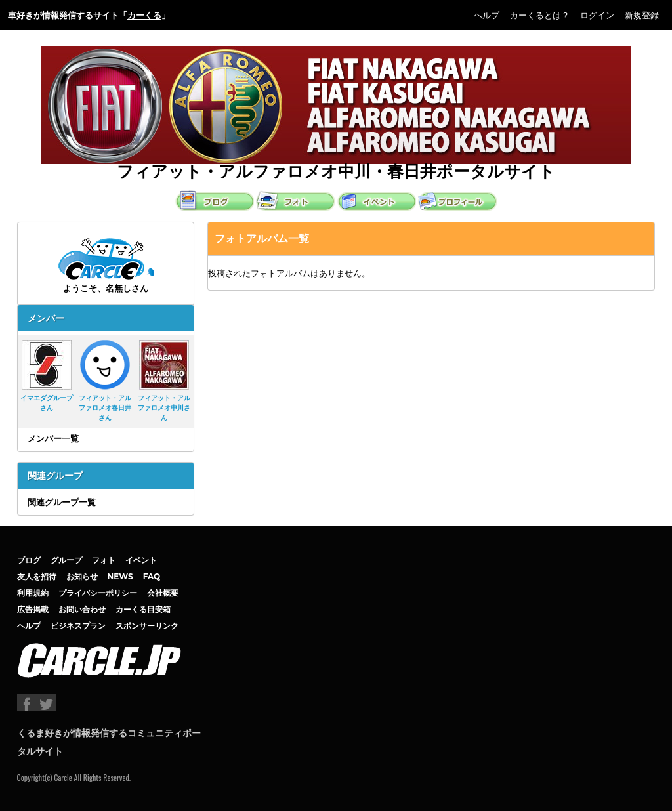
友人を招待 (37, 576)
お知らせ (82, 576)
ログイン (597, 15)
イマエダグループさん (47, 376)
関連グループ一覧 (62, 502)
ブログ (29, 560)
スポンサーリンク (147, 626)
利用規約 (33, 593)
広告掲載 (33, 609)
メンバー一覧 (53, 438)
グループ (66, 560)
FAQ (152, 576)
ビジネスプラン (78, 626)
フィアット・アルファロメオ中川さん (164, 381)
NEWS (120, 576)
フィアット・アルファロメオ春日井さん (105, 381)
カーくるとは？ (540, 15)
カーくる (144, 15)
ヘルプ (487, 15)
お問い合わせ (82, 609)
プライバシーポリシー (98, 593)
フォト (104, 560)
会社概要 (163, 593)
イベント (141, 560)
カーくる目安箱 (143, 609)
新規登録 (642, 15)
